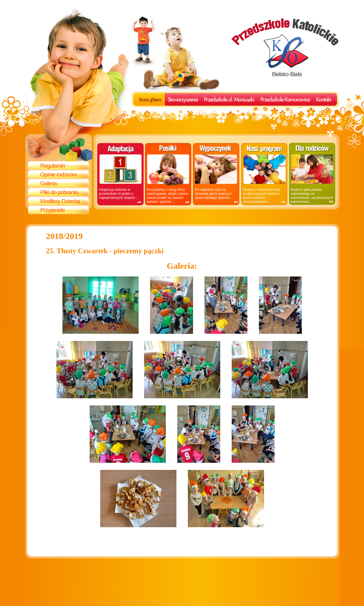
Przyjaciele (53, 210)
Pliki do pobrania (59, 192)
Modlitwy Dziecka (60, 201)
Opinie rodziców (59, 174)
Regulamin (53, 166)
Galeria (49, 183)
